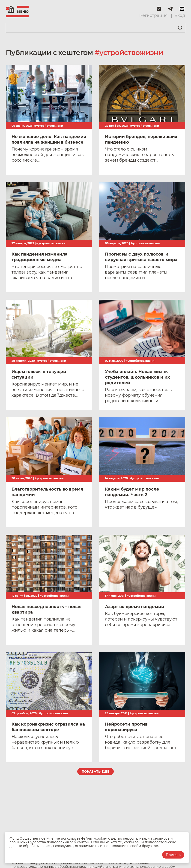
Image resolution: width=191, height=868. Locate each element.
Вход (180, 15)
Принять (173, 855)
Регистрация (154, 15)
